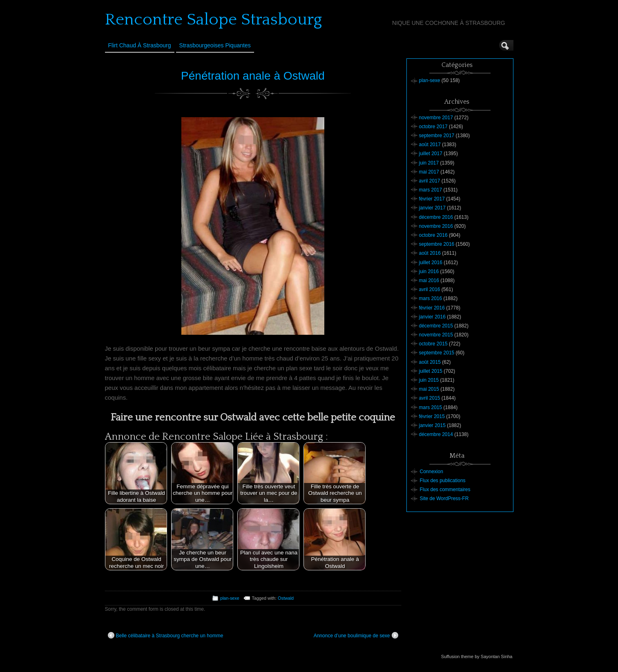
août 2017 (430, 145)
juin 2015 (429, 380)
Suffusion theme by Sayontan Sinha (477, 656)
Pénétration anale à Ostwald (253, 76)
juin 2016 (429, 271)
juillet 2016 (431, 263)
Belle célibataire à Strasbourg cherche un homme (166, 635)
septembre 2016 (437, 244)
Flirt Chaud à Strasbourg (140, 45)
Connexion (432, 472)
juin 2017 (429, 163)
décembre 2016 (436, 217)
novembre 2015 (436, 335)
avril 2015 (430, 398)
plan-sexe (230, 598)
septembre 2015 (437, 353)
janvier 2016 (432, 317)
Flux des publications (443, 481)
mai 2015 (429, 389)
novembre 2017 (436, 118)
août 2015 (430, 362)
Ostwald (286, 598)
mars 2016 (431, 298)
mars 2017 (431, 190)
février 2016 (432, 308)
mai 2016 (429, 280)
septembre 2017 (437, 136)
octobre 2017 (433, 127)
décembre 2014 (436, 434)
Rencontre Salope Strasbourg (213, 20)
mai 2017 (429, 172)
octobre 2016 (433, 235)
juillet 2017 (431, 154)
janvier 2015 (432, 425)
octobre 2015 (433, 344)
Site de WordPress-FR (444, 498)
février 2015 (432, 416)
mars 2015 (431, 407)
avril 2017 (430, 181)
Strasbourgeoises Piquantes (215, 45)
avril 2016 (430, 289)
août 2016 (430, 253)
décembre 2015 (436, 326)
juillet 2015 (431, 371)
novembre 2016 (436, 226)
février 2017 (432, 199)
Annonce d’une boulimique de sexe (356, 635)
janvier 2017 (432, 208)
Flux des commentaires (445, 490)
